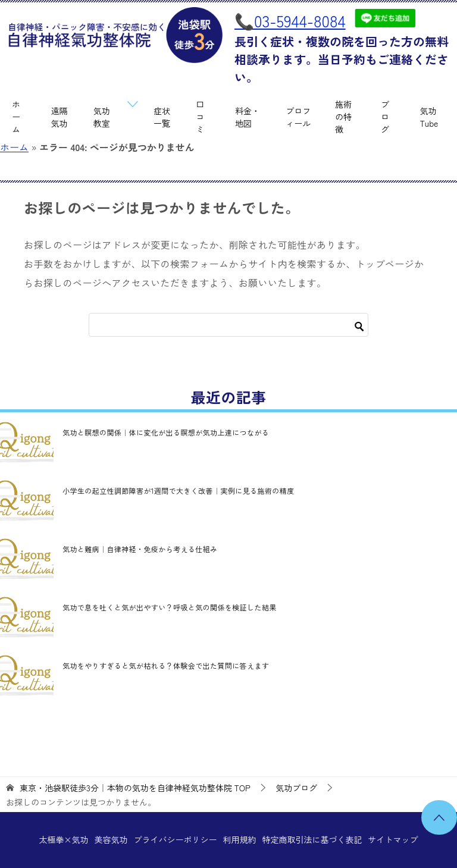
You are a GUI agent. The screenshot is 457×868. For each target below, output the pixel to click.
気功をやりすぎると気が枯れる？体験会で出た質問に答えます (166, 665)
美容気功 (111, 839)
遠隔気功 (60, 117)
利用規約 (239, 839)
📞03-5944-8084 (290, 21)
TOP (135, 788)
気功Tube (429, 117)
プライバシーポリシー (175, 839)
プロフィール (298, 117)
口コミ (200, 117)
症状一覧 (162, 117)
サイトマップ (393, 839)
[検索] (228, 325)
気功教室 (102, 117)
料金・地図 (248, 117)
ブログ (385, 117)
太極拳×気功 (64, 839)
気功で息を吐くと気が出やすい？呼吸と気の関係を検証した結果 (170, 607)
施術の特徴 (343, 117)
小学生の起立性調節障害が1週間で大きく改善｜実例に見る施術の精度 (178, 491)
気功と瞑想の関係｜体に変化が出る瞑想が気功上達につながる (166, 432)
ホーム (16, 117)
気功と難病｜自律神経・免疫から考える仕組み (140, 549)
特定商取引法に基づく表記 (312, 839)
